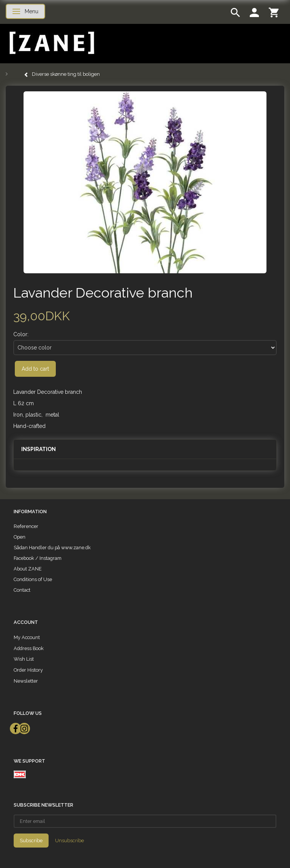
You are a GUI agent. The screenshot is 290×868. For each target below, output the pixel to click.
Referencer (26, 526)
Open (20, 537)
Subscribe (31, 841)
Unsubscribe (69, 841)
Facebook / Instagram (38, 558)
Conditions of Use (33, 579)
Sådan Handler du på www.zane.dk (52, 548)
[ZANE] (51, 43)
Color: (21, 334)
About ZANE (28, 569)
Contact (22, 590)
